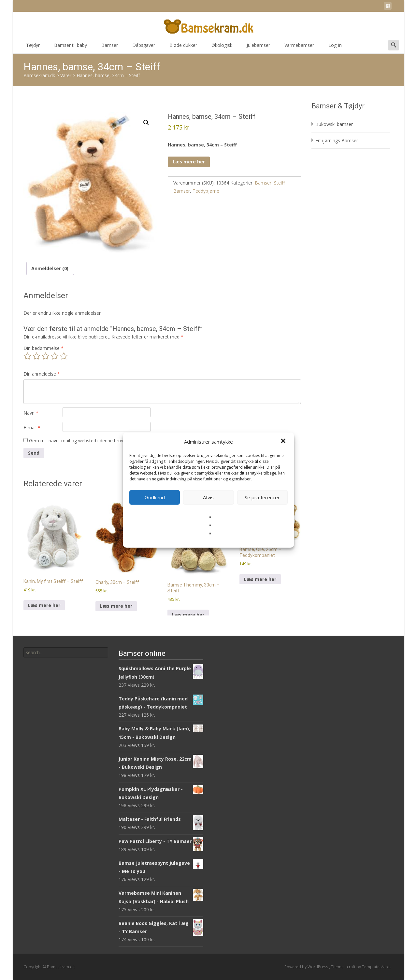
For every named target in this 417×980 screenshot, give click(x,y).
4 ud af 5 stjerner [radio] (55, 356)
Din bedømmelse (43, 348)
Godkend (155, 497)
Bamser (110, 47)
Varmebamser (299, 47)
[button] (284, 442)
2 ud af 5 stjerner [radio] (36, 356)
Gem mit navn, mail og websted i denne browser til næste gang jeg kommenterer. (115, 441)
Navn (31, 413)
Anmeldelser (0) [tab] (50, 268)
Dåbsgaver (144, 47)
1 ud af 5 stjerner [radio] (27, 356)
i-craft (351, 967)
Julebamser (258, 47)
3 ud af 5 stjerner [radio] (46, 356)
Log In (335, 47)
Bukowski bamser (334, 124)
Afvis (208, 497)
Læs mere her (189, 162)
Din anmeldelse (42, 374)
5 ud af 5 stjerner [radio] (64, 356)
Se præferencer (262, 497)
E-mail (32, 428)
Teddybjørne (206, 191)
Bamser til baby (71, 47)
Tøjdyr (33, 47)
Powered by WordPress (307, 967)
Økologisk (222, 47)
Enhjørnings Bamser (337, 140)
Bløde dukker (183, 47)
